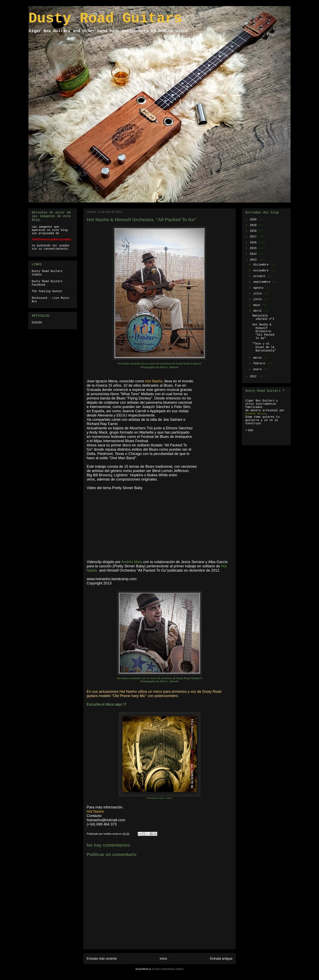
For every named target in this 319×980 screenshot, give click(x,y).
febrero (260, 363)
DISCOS (37, 323)
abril (258, 311)
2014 (254, 254)
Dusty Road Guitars (105, 19)
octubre (260, 276)
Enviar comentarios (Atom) (168, 969)
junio (258, 299)
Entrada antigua (221, 959)
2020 (254, 220)
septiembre (262, 282)
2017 (254, 237)
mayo (257, 305)
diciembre (262, 265)
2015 (254, 248)
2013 (254, 260)
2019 (254, 225)
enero (258, 369)
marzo (258, 358)
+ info (249, 430)
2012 (254, 376)
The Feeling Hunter (47, 291)
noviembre (262, 271)
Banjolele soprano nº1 (263, 317)
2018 (254, 231)
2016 (254, 243)
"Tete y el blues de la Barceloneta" (264, 347)
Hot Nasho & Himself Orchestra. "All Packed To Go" (263, 331)
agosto (259, 288)
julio (258, 294)
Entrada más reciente (102, 959)
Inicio (163, 959)
